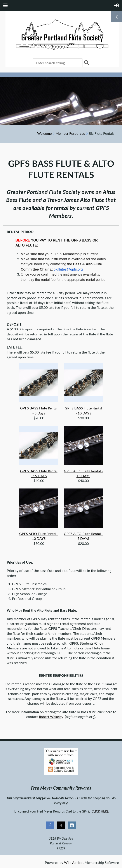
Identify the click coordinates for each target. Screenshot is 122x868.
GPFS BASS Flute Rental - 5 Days (39, 410)
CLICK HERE (100, 811)
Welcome (44, 133)
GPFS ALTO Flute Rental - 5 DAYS (83, 536)
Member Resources (70, 133)
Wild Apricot (74, 862)
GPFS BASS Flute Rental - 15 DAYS (39, 473)
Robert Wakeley (51, 717)
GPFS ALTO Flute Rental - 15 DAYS (83, 473)
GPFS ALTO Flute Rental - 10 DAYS (39, 536)
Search (87, 62)
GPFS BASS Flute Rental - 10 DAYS (83, 410)
